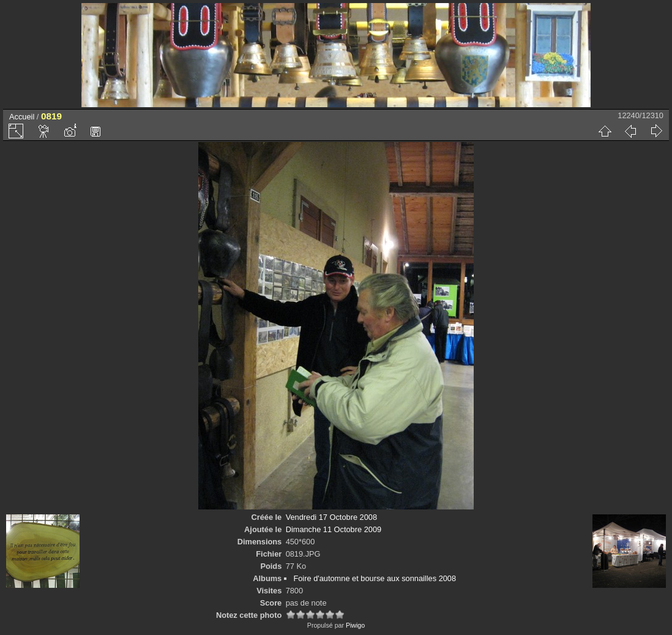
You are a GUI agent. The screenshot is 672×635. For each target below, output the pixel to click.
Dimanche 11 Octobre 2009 (334, 529)
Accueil (22, 117)
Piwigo (355, 625)
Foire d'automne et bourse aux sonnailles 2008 (375, 578)
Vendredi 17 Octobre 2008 (331, 517)
